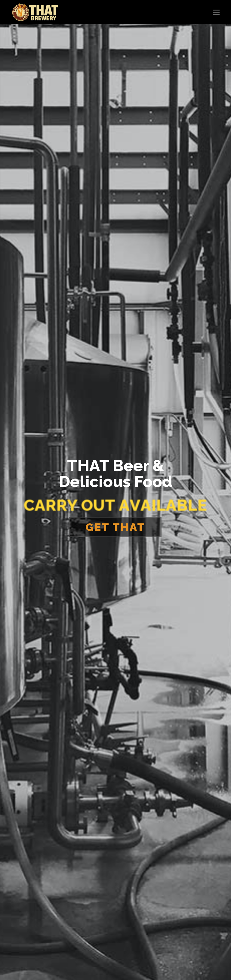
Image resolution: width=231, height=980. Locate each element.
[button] (216, 12)
